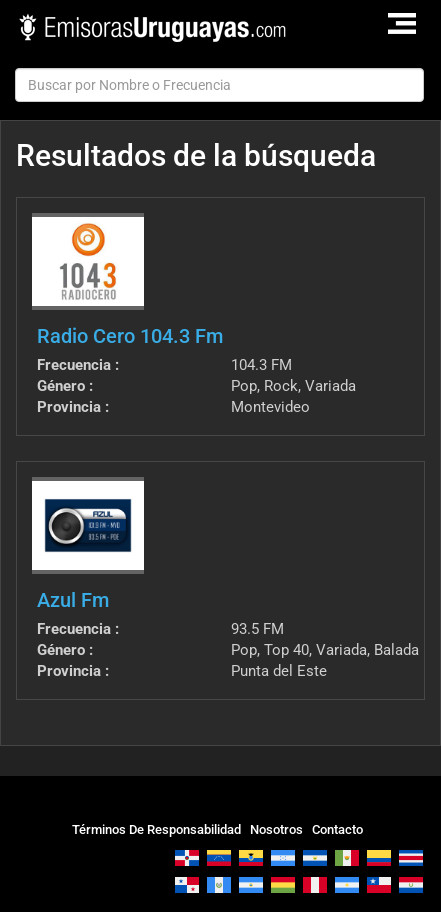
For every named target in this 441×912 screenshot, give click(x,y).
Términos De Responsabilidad (156, 829)
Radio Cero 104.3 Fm (130, 336)
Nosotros (276, 829)
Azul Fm (73, 600)
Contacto (337, 829)
